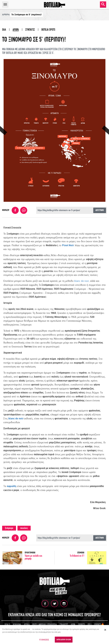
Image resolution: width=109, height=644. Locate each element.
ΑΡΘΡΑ (16, 30)
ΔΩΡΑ (73, 624)
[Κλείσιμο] (105, 630)
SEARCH (103, 4)
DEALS (7, 624)
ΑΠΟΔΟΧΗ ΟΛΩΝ (64, 640)
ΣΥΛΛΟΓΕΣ (64, 624)
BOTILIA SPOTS (48, 30)
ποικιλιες (24, 528)
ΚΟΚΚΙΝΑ (17, 624)
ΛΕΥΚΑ (27, 624)
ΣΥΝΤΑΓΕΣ (30, 30)
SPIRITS (81, 624)
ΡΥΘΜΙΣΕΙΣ (44, 640)
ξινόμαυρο (9, 528)
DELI (90, 624)
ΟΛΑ (4, 30)
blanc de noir (82, 281)
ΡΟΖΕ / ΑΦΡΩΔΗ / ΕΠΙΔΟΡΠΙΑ (45, 624)
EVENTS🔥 (99, 624)
